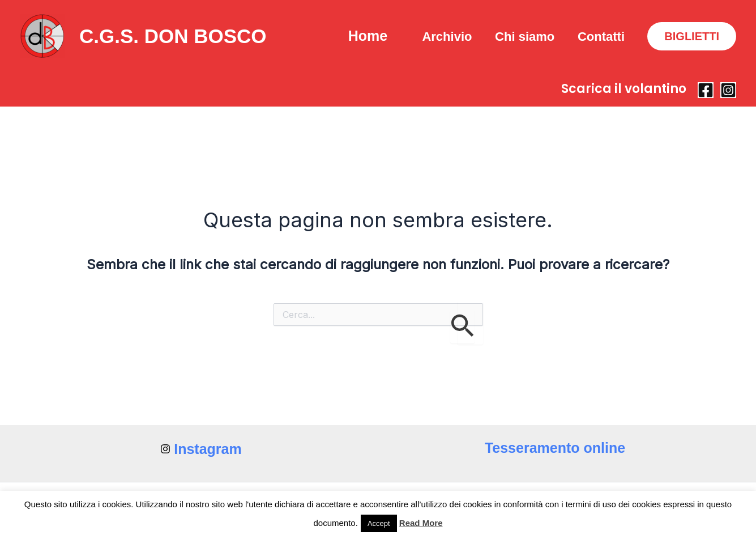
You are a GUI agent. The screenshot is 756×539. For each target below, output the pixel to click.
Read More (421, 523)
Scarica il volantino (624, 89)
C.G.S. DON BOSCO (173, 36)
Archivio (442, 37)
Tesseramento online (555, 448)
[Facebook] (706, 90)
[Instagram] (728, 90)
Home (360, 36)
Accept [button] (379, 523)
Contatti (600, 37)
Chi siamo (522, 37)
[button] (692, 36)
